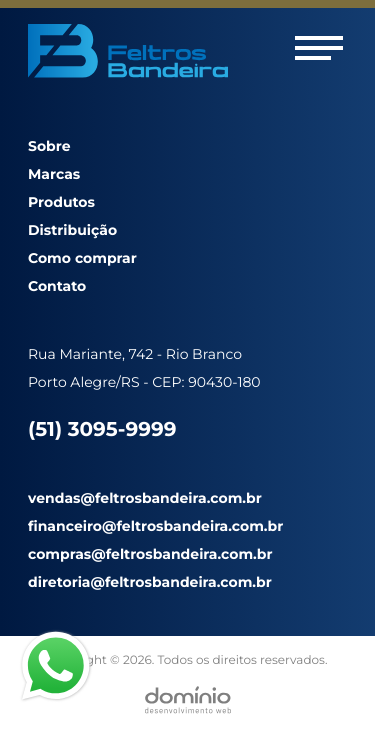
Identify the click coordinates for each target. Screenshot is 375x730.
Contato (57, 286)
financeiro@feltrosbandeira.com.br (155, 526)
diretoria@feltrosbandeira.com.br (150, 582)
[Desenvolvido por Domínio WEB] (188, 700)
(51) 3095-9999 (102, 430)
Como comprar (82, 258)
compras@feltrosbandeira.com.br (150, 554)
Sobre (49, 146)
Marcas (54, 174)
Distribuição (72, 230)
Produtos (61, 202)
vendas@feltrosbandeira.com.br (145, 498)
